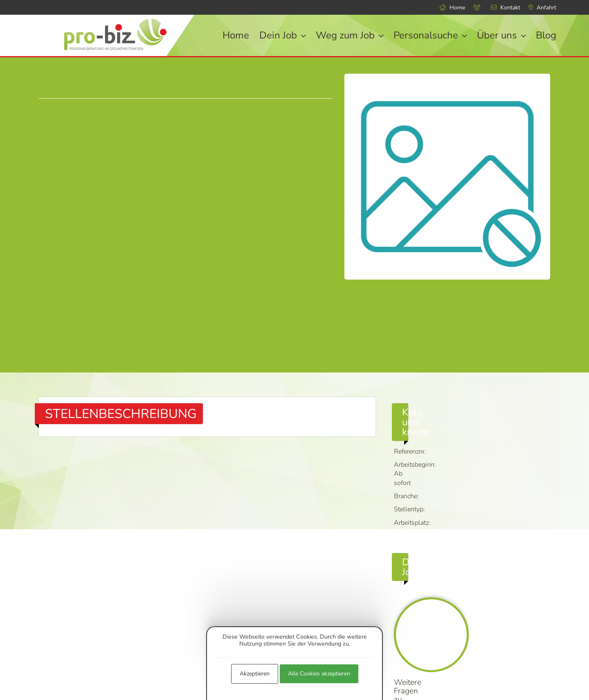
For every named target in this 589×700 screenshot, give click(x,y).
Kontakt (506, 8)
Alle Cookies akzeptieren (319, 674)
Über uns (501, 35)
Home (452, 8)
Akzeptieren (255, 674)
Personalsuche (430, 35)
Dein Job (282, 35)
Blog (546, 35)
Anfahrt (542, 8)
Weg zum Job (350, 35)
